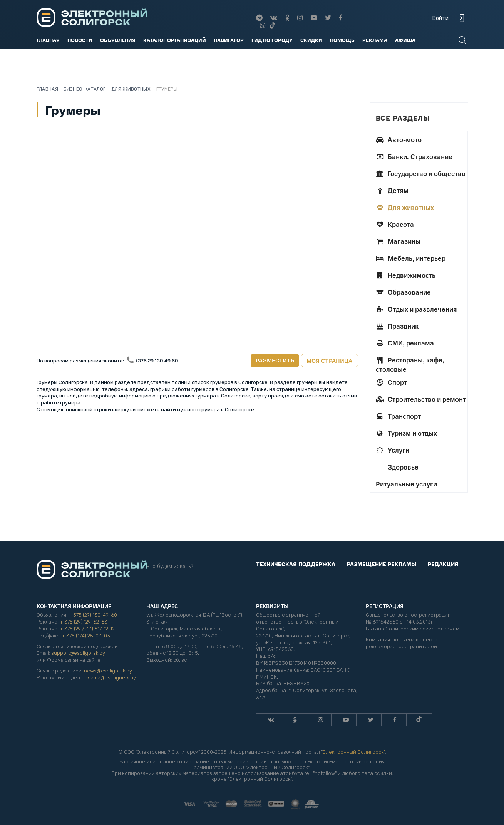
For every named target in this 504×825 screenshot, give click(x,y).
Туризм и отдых (406, 433)
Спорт (391, 382)
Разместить (275, 360)
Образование (403, 292)
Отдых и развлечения (416, 309)
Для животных (405, 207)
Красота (395, 224)
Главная (48, 40)
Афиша (405, 40)
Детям (392, 190)
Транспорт (398, 416)
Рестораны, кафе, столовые (410, 364)
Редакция (443, 564)
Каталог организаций (175, 40)
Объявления (118, 40)
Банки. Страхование (414, 156)
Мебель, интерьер (411, 258)
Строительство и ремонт (421, 399)
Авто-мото (399, 139)
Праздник (397, 326)
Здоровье (402, 467)
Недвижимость (406, 275)
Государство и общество (421, 173)
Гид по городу (272, 40)
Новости (80, 40)
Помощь (342, 40)
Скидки (311, 40)
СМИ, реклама (405, 343)
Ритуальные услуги (406, 484)
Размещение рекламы (382, 564)
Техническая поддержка (296, 564)
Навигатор (229, 40)
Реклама (375, 40)
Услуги (393, 450)
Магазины (398, 241)
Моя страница (330, 360)
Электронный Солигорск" (354, 752)
